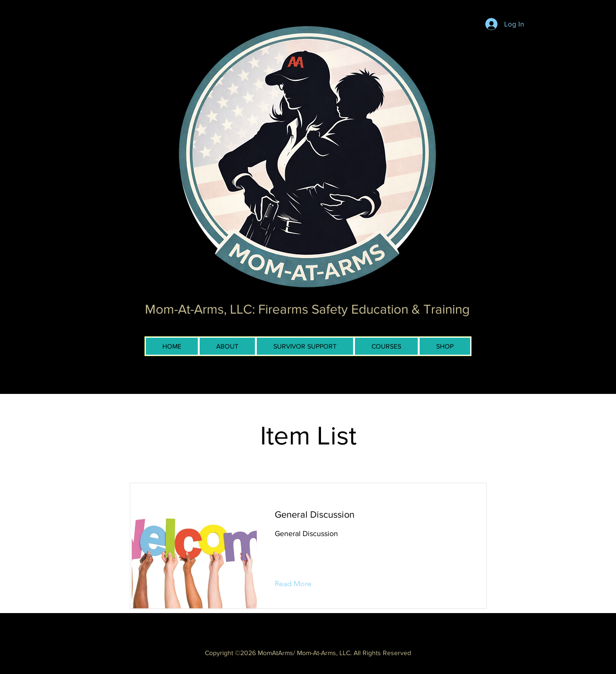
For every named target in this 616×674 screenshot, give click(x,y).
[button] (300, 584)
